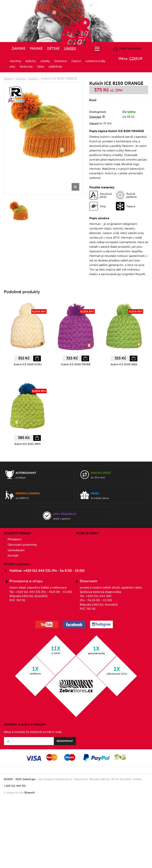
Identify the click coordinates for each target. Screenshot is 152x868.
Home (8, 78)
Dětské (53, 49)
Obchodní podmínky (22, 545)
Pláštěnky (55, 66)
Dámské (19, 49)
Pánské (36, 49)
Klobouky (26, 66)
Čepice (76, 61)
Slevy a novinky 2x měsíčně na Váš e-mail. (33, 732)
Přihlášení (14, 539)
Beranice (61, 61)
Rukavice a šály (95, 61)
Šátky (41, 66)
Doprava (95, 117)
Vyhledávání (16, 550)
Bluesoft (30, 793)
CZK (133, 59)
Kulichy (31, 61)
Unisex (70, 49)
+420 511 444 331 (15, 786)
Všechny (15, 61)
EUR (139, 59)
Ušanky (45, 61)
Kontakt (13, 555)
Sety (12, 66)
